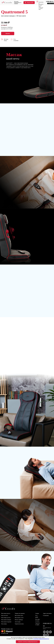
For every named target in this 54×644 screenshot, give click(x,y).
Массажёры (4, 624)
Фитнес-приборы (19, 620)
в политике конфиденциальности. (41, 639)
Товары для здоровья (20, 613)
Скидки (37, 613)
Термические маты (19, 624)
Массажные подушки (6, 622)
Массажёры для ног (6, 618)
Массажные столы (19, 618)
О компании (46, 615)
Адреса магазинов (47, 613)
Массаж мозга (5, 615)
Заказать (8, 33)
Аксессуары (18, 622)
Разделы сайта (29, 3)
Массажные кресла (6, 613)
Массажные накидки (6, 620)
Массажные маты (19, 615)
